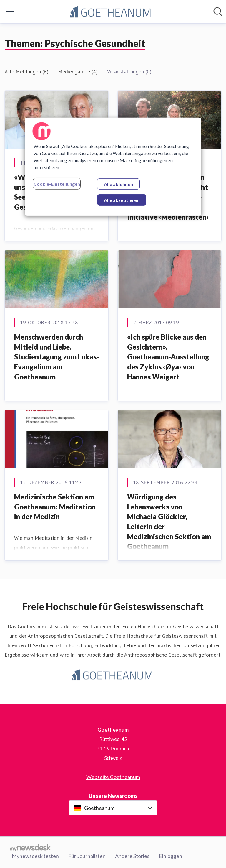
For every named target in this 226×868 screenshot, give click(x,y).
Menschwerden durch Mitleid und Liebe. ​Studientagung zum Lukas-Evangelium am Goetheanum (56, 357)
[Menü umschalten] (10, 11)
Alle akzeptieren (122, 200)
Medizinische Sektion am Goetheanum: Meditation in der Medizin (55, 507)
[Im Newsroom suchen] (218, 11)
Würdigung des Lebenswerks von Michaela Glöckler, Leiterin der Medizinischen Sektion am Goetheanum (169, 521)
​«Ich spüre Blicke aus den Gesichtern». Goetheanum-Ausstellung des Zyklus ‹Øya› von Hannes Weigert (168, 357)
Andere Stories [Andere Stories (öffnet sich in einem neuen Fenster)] (132, 856)
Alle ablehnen (118, 184)
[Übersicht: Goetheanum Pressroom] (111, 12)
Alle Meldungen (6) (27, 71)
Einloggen (171, 856)
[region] (113, 166)
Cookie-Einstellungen (57, 184)
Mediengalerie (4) (78, 71)
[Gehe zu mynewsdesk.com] (30, 848)
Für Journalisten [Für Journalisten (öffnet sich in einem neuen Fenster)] (87, 856)
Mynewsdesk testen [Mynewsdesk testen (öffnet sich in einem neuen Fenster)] (35, 856)
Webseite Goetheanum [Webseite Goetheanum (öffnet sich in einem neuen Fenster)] (113, 777)
